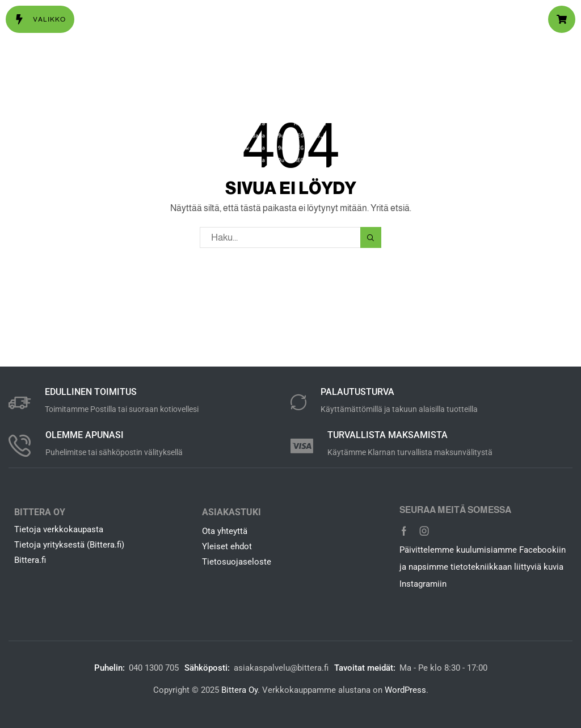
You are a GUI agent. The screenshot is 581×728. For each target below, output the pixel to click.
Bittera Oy (239, 690)
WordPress (405, 690)
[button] (40, 19)
